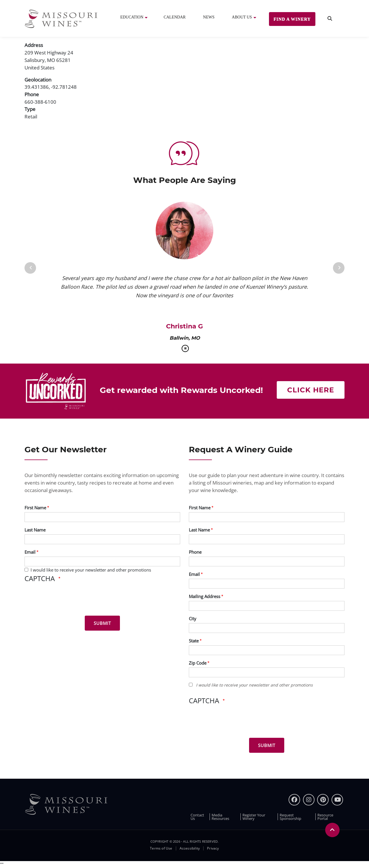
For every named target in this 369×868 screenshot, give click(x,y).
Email (30, 552)
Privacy (213, 848)
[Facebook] (294, 800)
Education (132, 17)
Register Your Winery (254, 817)
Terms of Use (161, 848)
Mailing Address (205, 596)
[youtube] (337, 800)
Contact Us (197, 817)
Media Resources (220, 817)
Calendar (175, 17)
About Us (242, 17)
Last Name (35, 530)
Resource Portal (325, 817)
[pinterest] (323, 800)
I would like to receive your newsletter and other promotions (91, 570)
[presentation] (68, 600)
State (194, 641)
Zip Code (198, 663)
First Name (35, 508)
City (193, 619)
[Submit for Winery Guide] (267, 745)
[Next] (339, 268)
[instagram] (309, 800)
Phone (195, 552)
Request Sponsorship (290, 817)
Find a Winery (292, 19)
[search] (330, 19)
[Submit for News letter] (102, 623)
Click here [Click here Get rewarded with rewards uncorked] (311, 390)
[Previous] (30, 268)
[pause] (185, 348)
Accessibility (190, 848)
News (209, 17)
